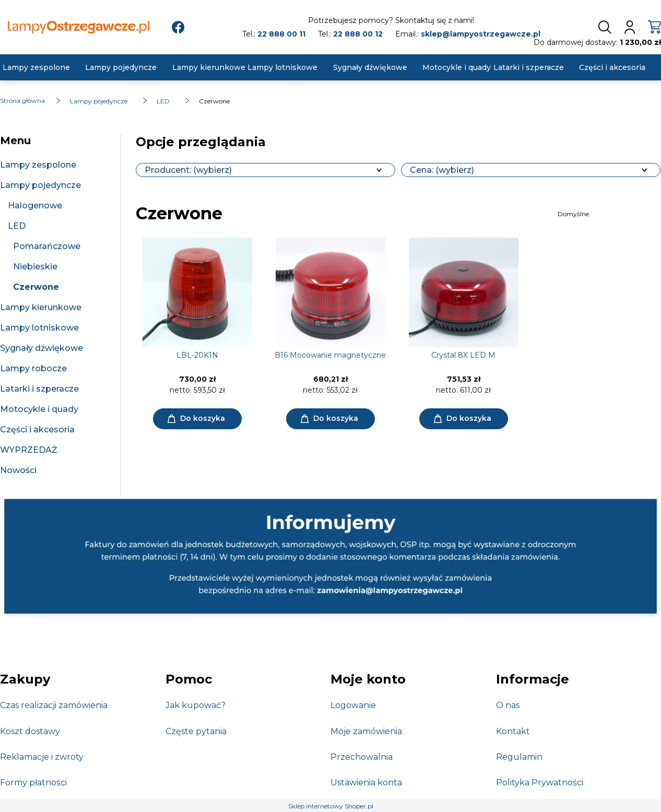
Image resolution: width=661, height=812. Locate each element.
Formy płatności (33, 782)
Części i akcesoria (37, 429)
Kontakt (513, 731)
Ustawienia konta (366, 782)
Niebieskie (35, 267)
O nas (508, 705)
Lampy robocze (33, 368)
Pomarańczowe (47, 246)
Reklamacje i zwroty (42, 757)
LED (17, 226)
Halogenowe (35, 205)
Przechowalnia (362, 757)
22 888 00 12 (358, 34)
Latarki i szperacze (39, 389)
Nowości (18, 470)
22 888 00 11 (281, 34)
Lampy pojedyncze (40, 185)
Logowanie (353, 705)
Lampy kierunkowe (41, 307)
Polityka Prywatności (540, 782)
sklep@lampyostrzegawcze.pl (481, 34)
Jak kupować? (196, 705)
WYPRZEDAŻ (29, 450)
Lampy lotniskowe (39, 328)
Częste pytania (196, 731)
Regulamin (519, 757)
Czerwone (36, 287)
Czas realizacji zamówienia (54, 705)
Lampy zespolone (38, 165)
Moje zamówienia (366, 731)
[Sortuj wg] (608, 214)
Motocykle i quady (39, 409)
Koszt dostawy (30, 731)
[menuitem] (36, 68)
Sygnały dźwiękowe (42, 348)
